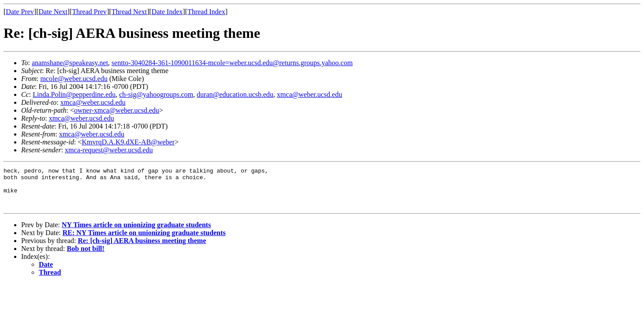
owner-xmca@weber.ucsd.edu (117, 110)
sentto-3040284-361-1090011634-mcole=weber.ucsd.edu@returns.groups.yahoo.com (232, 63)
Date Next (53, 12)
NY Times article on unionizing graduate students (136, 233)
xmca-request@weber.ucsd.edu (109, 150)
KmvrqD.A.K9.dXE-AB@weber (128, 142)
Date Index (167, 12)
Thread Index (206, 12)
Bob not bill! (86, 256)
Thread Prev (89, 12)
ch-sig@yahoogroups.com (156, 94)
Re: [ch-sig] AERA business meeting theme (142, 249)
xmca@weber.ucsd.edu (309, 94)
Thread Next (129, 12)
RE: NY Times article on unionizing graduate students (144, 241)
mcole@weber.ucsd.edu (74, 79)
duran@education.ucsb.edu (235, 94)
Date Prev (20, 12)
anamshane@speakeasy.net (70, 63)
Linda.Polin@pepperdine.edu (74, 94)
